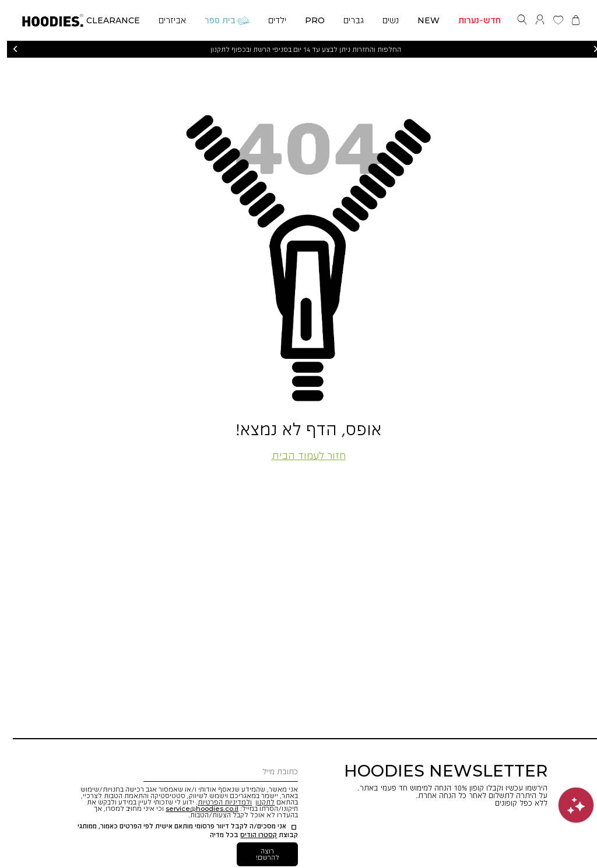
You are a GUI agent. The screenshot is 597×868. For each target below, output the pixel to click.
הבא (589, 50)
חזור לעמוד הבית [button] (302, 455)
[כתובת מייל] (214, 772)
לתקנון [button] (258, 802)
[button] (46, 18)
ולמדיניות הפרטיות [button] (218, 802)
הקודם (8, 50)
